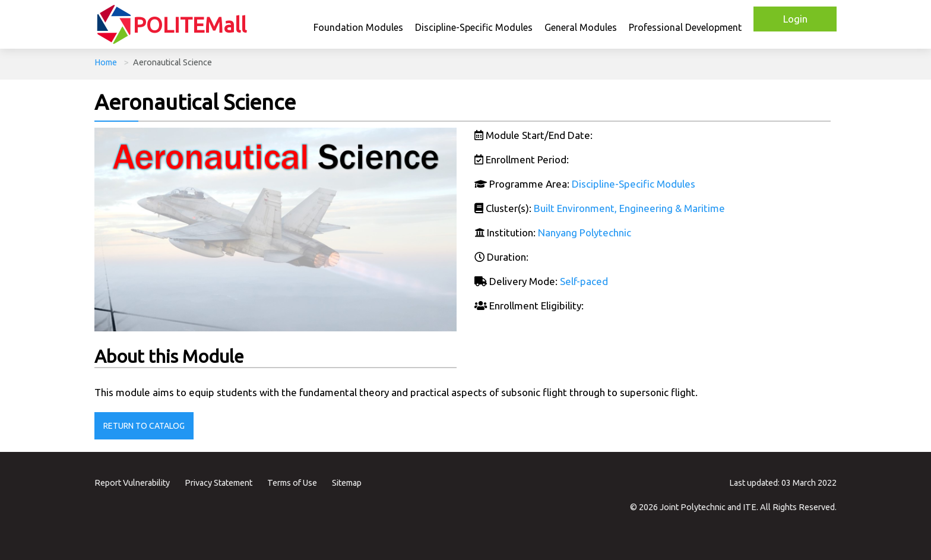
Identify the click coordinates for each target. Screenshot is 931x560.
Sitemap (347, 483)
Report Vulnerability (132, 483)
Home (106, 62)
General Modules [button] (581, 27)
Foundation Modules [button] (358, 27)
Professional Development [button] (685, 27)
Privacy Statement (218, 483)
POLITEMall (190, 25)
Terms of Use (292, 483)
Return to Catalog (144, 426)
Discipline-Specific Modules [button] (474, 27)
